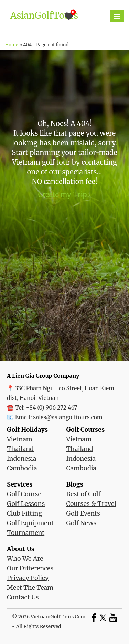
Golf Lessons (26, 504)
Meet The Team (30, 588)
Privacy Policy (28, 578)
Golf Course (24, 494)
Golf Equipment (30, 523)
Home (12, 45)
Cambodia (22, 468)
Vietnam (20, 439)
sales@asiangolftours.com (68, 417)
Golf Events (83, 513)
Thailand (20, 449)
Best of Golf (84, 494)
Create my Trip (65, 195)
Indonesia (21, 458)
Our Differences (30, 568)
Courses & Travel (91, 504)
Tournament (26, 533)
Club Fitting (24, 513)
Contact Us (23, 597)
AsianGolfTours (44, 15)
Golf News (82, 523)
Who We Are (25, 559)
